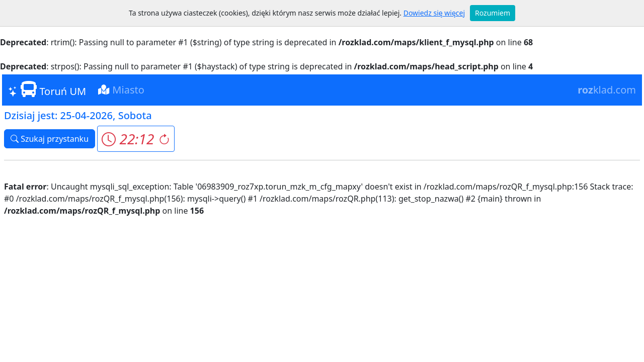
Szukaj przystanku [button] (50, 139)
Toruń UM (47, 89)
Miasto (121, 90)
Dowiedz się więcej (434, 13)
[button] (136, 139)
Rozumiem (493, 13)
